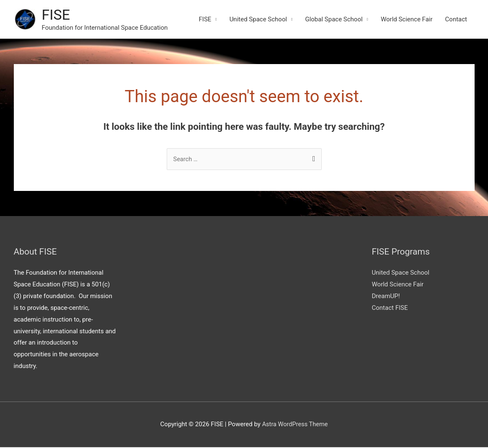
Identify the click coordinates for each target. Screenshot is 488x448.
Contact (456, 20)
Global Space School (334, 20)
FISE (57, 15)
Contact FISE (390, 309)
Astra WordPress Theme (295, 425)
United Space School (258, 20)
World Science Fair (407, 20)
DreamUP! (386, 297)
